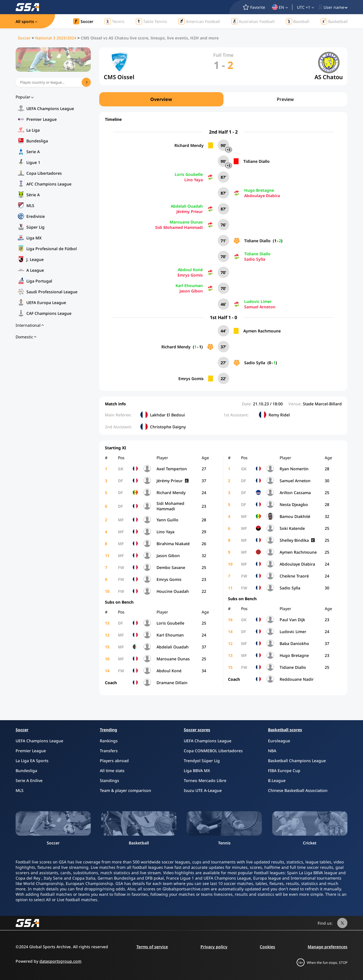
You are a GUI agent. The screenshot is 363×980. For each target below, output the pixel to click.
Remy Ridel (279, 415)
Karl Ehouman (189, 285)
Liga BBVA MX (197, 771)
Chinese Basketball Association (298, 790)
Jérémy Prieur (190, 211)
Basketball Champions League (297, 761)
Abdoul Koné (190, 270)
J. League (35, 259)
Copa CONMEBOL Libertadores (213, 751)
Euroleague (279, 741)
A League (35, 270)
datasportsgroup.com (60, 961)
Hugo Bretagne (259, 190)
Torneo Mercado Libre (205, 780)
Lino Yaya (194, 180)
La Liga (33, 130)
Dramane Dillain (172, 683)
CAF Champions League (49, 313)
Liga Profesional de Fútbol (52, 249)
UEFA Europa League (46, 303)
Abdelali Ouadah (187, 206)
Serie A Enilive (29, 780)
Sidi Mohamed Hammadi (179, 227)
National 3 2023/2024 (56, 38)
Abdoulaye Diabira (262, 196)
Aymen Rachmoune (262, 331)
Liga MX (34, 238)
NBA (272, 751)
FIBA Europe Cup (284, 771)
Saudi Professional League (52, 292)
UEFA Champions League (50, 108)
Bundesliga (37, 141)
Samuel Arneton (260, 307)
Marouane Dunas (186, 222)
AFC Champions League (49, 184)
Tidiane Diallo (257, 161)
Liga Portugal (39, 281)
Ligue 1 (33, 162)
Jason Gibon (191, 291)
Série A (33, 195)
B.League (277, 780)
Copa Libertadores (44, 173)
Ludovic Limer (258, 301)
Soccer (24, 38)
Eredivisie (36, 216)
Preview (285, 99)
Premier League (42, 119)
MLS (30, 206)
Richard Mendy (189, 145)
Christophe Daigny (168, 427)
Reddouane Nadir (297, 679)
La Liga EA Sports (32, 761)
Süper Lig (35, 227)
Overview (161, 99)
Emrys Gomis (190, 275)
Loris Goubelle (189, 174)
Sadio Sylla (255, 259)
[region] (223, 99)
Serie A (33, 152)
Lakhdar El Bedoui (167, 415)
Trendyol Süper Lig (202, 761)
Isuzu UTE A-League (203, 790)
